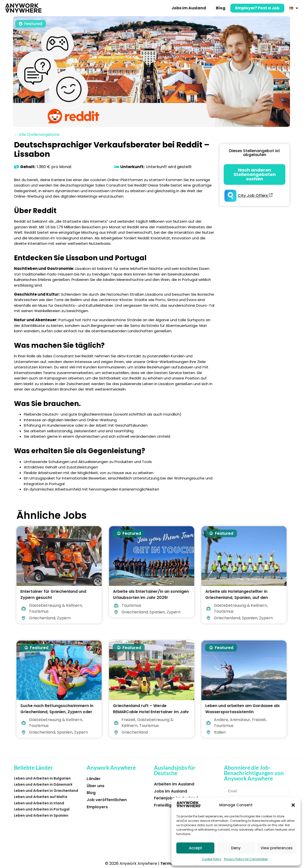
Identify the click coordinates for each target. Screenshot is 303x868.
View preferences (277, 848)
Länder (94, 779)
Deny (236, 848)
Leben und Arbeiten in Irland (39, 803)
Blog (221, 8)
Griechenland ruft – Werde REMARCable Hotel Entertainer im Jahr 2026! (151, 712)
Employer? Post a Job (257, 8)
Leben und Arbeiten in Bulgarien (42, 778)
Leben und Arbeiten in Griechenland (46, 791)
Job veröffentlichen (107, 800)
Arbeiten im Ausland (174, 784)
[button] (293, 805)
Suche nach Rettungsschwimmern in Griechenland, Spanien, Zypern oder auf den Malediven (57, 712)
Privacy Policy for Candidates (246, 859)
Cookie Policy (212, 859)
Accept (195, 848)
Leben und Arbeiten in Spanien (41, 815)
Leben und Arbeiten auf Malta (41, 797)
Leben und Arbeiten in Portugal (42, 809)
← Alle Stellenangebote (37, 135)
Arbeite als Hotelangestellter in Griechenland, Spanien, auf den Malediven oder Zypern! (237, 597)
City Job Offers (255, 195)
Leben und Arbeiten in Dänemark (43, 784)
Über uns (96, 786)
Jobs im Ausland (189, 8)
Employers (97, 807)
